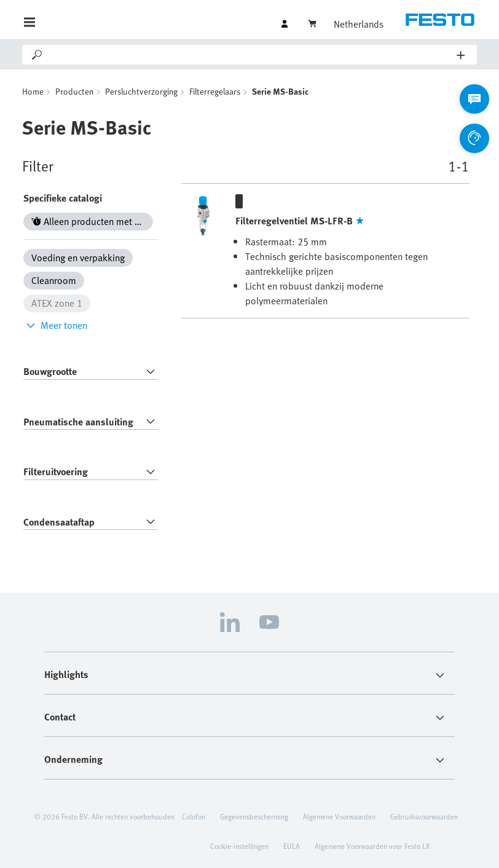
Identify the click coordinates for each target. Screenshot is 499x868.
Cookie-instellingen (239, 846)
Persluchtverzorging (141, 91)
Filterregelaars (215, 91)
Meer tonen (55, 325)
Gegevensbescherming (254, 816)
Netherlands (359, 24)
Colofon (194, 816)
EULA (292, 846)
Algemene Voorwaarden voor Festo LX (372, 846)
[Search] (250, 55)
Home (33, 91)
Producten (74, 91)
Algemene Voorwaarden (339, 816)
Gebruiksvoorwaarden (424, 816)
